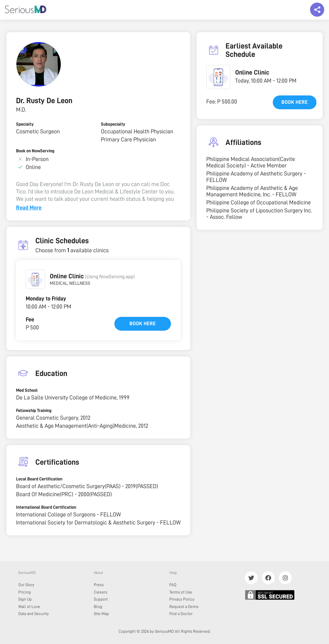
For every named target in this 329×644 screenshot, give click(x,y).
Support (101, 599)
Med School (27, 390)
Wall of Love (29, 607)
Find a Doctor (181, 614)
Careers (101, 592)
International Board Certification (46, 507)
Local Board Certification (39, 479)
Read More (29, 208)
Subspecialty (113, 124)
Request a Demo (184, 607)
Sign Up (25, 599)
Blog (98, 607)
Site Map (101, 614)
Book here (143, 324)
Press (99, 585)
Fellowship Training (34, 410)
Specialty (25, 124)
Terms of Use (181, 592)
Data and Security (34, 614)
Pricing (25, 592)
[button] (35, 279)
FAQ (173, 585)
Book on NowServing (35, 151)
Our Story (26, 585)
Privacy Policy (182, 599)
